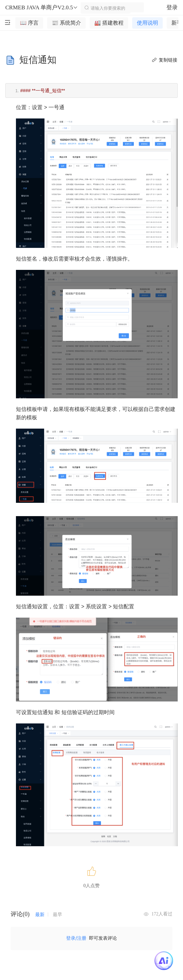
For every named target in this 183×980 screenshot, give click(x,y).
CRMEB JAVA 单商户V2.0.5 (42, 8)
